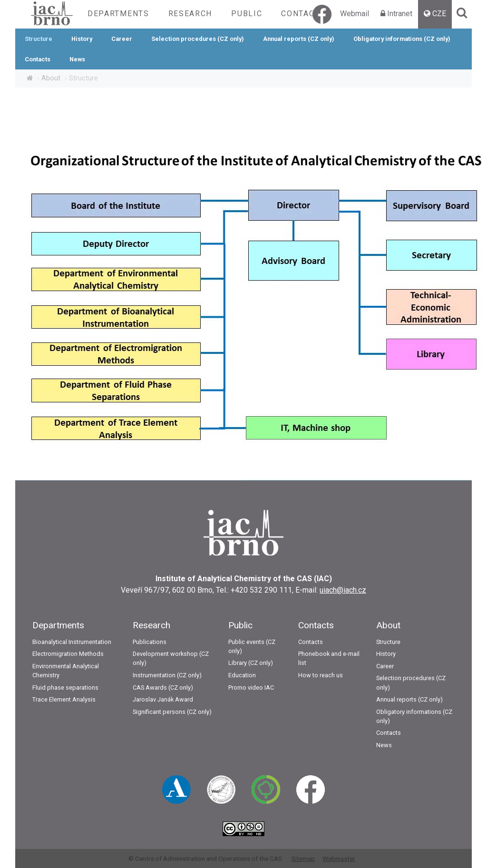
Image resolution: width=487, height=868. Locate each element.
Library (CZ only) (251, 663)
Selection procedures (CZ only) (198, 39)
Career (122, 39)
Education (242, 675)
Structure (39, 39)
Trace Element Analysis (64, 699)
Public (247, 14)
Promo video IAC (251, 688)
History (82, 39)
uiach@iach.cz (343, 590)
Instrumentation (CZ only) (167, 675)
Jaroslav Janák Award (163, 699)
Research (190, 14)
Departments (118, 14)
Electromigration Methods (68, 654)
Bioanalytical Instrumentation (72, 642)
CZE (439, 14)
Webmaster (339, 858)
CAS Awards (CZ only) (163, 688)
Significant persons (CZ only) (172, 712)
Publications (150, 642)
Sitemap (303, 858)
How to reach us (321, 675)
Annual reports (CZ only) (299, 39)
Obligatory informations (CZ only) (402, 39)
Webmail (355, 14)
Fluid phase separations (65, 688)
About (51, 78)
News (77, 59)
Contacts (303, 14)
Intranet (400, 14)
